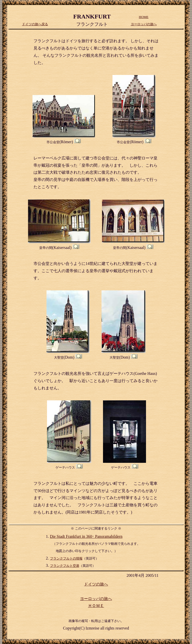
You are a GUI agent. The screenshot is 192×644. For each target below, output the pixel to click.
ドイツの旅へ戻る (35, 24)
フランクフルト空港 (65, 566)
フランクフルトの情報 (66, 558)
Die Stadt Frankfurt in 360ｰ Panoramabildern (86, 536)
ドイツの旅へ (96, 584)
